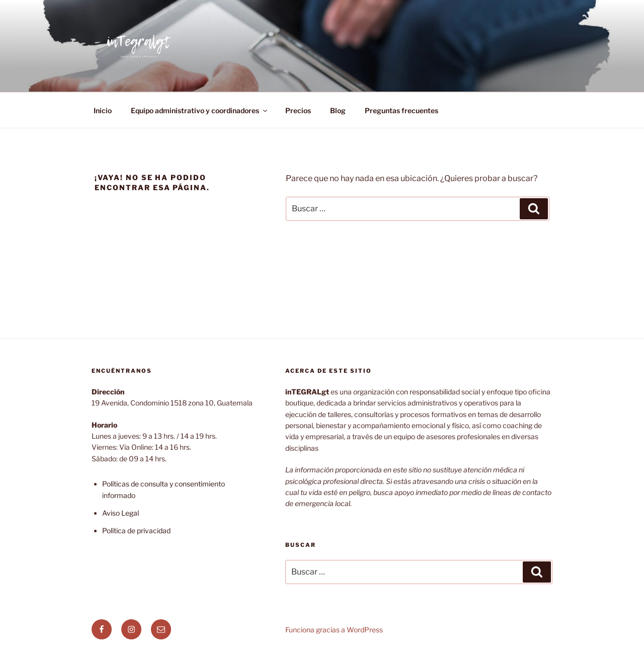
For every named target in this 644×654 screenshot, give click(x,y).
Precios (298, 110)
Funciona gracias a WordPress (334, 630)
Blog (338, 110)
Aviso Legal (120, 513)
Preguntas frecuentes (401, 110)
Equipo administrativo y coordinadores (200, 110)
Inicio (103, 110)
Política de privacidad (136, 530)
